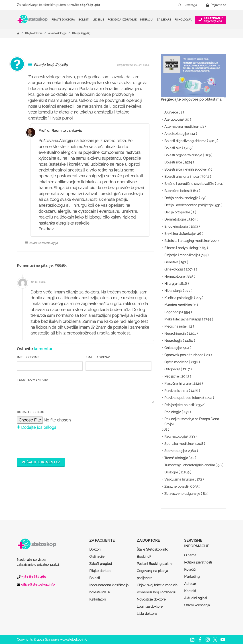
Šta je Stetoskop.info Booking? (152, 553)
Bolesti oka (173, 148)
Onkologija (173, 348)
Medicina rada (175, 326)
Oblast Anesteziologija (42, 243)
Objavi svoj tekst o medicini (157, 585)
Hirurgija (171, 284)
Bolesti (95, 578)
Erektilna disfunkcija (180, 234)
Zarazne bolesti (176, 487)
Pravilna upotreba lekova (183, 398)
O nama (190, 555)
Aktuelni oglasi (195, 598)
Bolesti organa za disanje (183, 155)
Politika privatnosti (198, 562)
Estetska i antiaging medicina (187, 241)
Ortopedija (172, 369)
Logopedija (173, 312)
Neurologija (173, 341)
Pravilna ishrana (176, 391)
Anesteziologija (57, 33)
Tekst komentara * (34, 380)
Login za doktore (150, 607)
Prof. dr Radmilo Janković (60, 131)
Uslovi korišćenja (197, 605)
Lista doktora (147, 614)
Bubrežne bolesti (177, 191)
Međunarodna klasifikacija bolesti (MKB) (109, 589)
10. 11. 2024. (38, 282)
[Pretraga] (194, 5)
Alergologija (174, 120)
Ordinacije (97, 557)
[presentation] (51, 443)
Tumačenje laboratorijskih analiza (190, 465)
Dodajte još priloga (37, 427)
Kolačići (190, 570)
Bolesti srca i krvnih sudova (185, 169)
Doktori (95, 549)
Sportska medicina (179, 444)
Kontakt (190, 591)
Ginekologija (174, 269)
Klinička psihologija (179, 298)
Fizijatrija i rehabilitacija (181, 255)
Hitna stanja (173, 291)
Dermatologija (175, 219)
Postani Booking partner (155, 564)
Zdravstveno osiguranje (182, 494)
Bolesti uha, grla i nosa (182, 177)
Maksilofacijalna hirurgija (183, 319)
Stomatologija (175, 451)
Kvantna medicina (178, 305)
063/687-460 (90, 5)
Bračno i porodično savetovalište (189, 184)
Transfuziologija (176, 458)
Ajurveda (171, 112)
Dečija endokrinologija (181, 198)
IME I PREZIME (28, 357)
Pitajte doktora (63, 20)
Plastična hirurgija (178, 384)
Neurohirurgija (175, 334)
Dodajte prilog (31, 412)
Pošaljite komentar (41, 462)
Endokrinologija (176, 227)
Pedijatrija (172, 376)
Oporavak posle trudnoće (184, 355)
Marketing (192, 577)
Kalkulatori (97, 599)
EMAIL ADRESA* (98, 357)
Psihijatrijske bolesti (179, 405)
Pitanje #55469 (81, 33)
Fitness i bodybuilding (181, 248)
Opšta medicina (176, 362)
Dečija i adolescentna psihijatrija (189, 205)
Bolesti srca (173, 162)
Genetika (171, 262)
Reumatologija (176, 437)
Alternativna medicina (181, 127)
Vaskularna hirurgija (179, 479)
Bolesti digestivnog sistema (185, 141)
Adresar (190, 584)
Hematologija (175, 277)
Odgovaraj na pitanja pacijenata (152, 574)
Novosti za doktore (151, 599)
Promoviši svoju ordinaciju (156, 592)
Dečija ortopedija (177, 212)
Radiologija (173, 412)
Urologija (171, 472)
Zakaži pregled (101, 564)
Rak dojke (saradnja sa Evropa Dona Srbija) (192, 422)
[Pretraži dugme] (180, 5)
